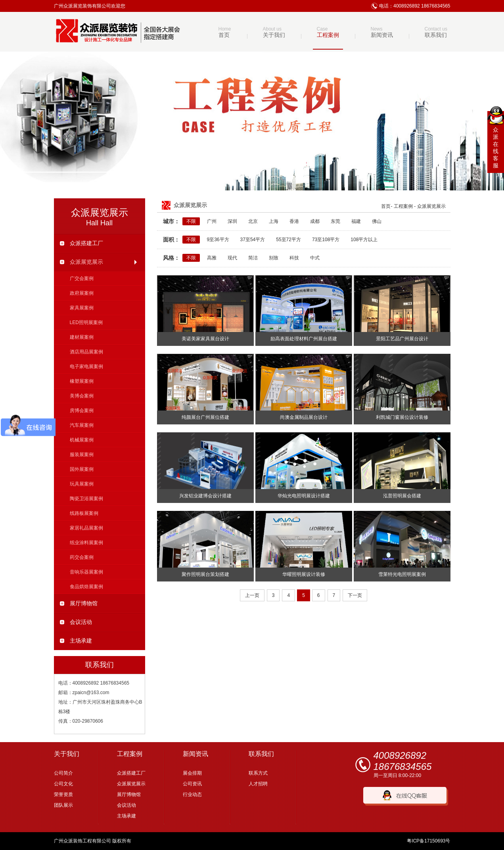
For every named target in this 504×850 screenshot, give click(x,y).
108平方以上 (364, 240)
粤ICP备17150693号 (428, 841)
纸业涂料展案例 (86, 543)
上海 (274, 221)
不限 (191, 221)
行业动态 (192, 794)
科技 (294, 258)
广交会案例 (82, 278)
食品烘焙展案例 (86, 587)
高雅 (212, 258)
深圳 (232, 221)
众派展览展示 (100, 262)
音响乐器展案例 (86, 572)
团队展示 (63, 805)
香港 (294, 221)
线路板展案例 (84, 513)
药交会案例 (82, 557)
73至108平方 (326, 240)
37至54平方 (253, 240)
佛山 (377, 221)
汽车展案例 (82, 425)
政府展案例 (82, 293)
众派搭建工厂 (81, 243)
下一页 (355, 595)
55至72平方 (288, 240)
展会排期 (192, 773)
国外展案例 (82, 469)
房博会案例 (82, 411)
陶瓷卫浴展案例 (86, 499)
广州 (212, 221)
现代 (232, 258)
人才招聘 (258, 784)
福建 (356, 221)
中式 (315, 258)
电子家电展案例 (86, 366)
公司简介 (63, 773)
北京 (253, 221)
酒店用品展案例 (86, 352)
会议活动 (76, 622)
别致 (274, 258)
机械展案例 (82, 440)
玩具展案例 (82, 484)
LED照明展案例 (86, 322)
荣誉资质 (63, 794)
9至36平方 (218, 240)
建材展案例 (82, 337)
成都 (315, 221)
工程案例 (403, 206)
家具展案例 (82, 308)
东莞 (335, 221)
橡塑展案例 (82, 381)
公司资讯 (192, 784)
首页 (386, 206)
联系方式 (258, 773)
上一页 (252, 595)
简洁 (253, 258)
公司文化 (63, 784)
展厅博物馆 (79, 603)
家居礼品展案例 (86, 528)
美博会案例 (82, 396)
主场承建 (76, 641)
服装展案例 (82, 455)
